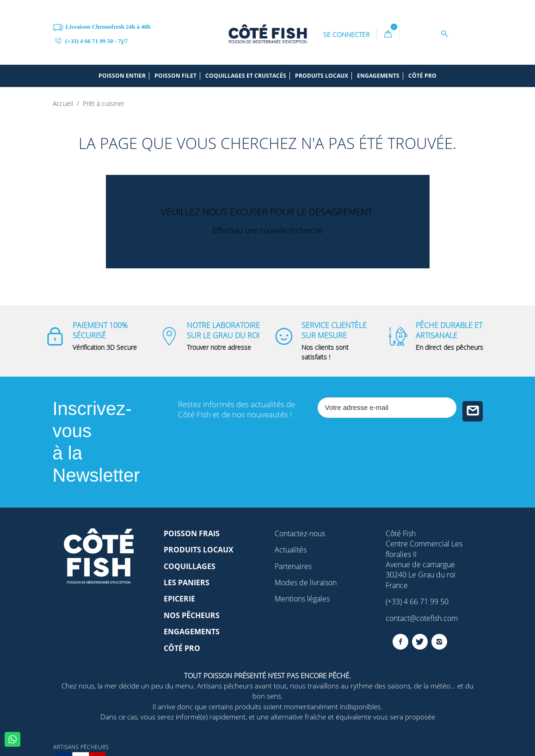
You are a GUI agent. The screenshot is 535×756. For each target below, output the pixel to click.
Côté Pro (182, 648)
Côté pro (422, 76)
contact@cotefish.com (422, 618)
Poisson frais (192, 533)
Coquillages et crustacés (246, 76)
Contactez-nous (300, 533)
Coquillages (190, 566)
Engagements (378, 76)
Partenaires (293, 566)
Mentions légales (302, 599)
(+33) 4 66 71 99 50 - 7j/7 (92, 40)
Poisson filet (175, 76)
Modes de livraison (306, 582)
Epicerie (179, 599)
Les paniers (187, 582)
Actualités (291, 550)
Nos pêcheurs (192, 615)
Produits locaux (322, 76)
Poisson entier (122, 76)
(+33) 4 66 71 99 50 (417, 601)
